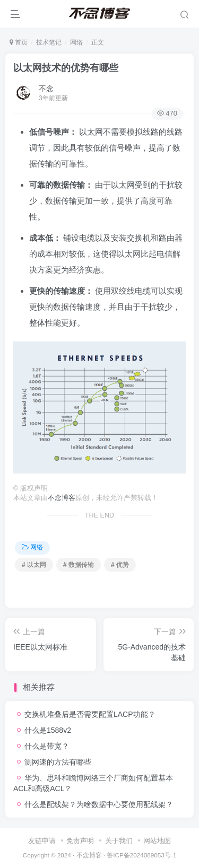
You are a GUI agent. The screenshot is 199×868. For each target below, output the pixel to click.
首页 (19, 42)
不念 (46, 89)
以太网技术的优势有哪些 (66, 68)
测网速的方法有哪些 (58, 762)
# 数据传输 (79, 565)
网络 (76, 42)
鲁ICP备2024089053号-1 (141, 855)
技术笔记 (49, 42)
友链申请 (42, 841)
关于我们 (119, 841)
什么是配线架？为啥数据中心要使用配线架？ (99, 804)
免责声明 (80, 841)
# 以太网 (34, 565)
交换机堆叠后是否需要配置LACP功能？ (90, 714)
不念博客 (62, 498)
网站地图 (157, 841)
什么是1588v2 (48, 730)
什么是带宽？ (47, 746)
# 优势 (120, 565)
